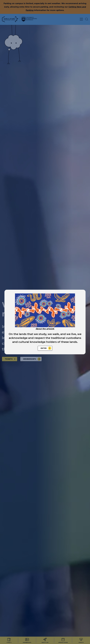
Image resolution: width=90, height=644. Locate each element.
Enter (44, 348)
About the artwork (45, 329)
